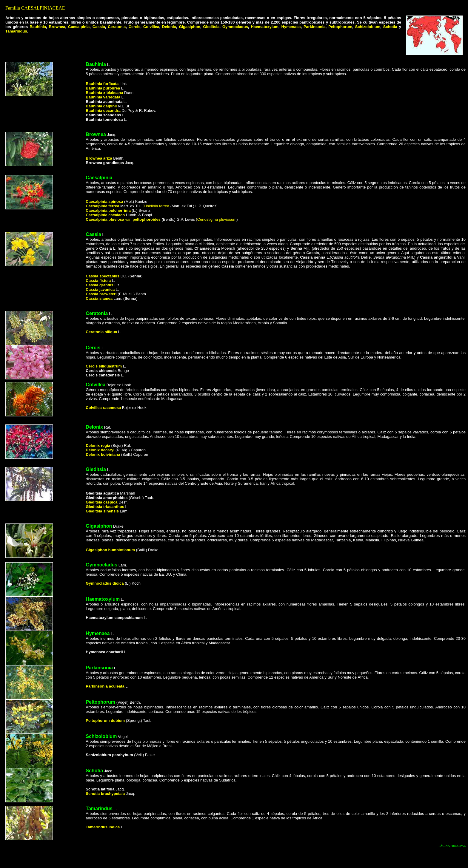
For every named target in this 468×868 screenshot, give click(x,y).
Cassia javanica (100, 289)
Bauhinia (38, 27)
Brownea (57, 27)
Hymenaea (291, 27)
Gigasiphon (190, 27)
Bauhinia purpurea (103, 88)
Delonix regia (98, 445)
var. (123, 219)
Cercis (135, 27)
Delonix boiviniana (103, 454)
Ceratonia (117, 27)
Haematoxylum (264, 27)
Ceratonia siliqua (101, 332)
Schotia (390, 27)
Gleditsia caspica (101, 502)
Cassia (99, 27)
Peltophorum (340, 27)
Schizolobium (368, 27)
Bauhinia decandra (103, 111)
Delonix (169, 27)
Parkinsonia (315, 27)
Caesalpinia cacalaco (105, 215)
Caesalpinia (79, 27)
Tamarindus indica (103, 827)
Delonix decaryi (100, 450)
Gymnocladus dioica (105, 583)
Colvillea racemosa (103, 408)
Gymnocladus (235, 27)
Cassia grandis (100, 285)
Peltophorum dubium (105, 720)
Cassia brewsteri (101, 294)
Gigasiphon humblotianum (110, 550)
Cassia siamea (100, 298)
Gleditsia (211, 27)
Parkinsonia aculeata (105, 686)
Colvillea (151, 27)
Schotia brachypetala (106, 794)
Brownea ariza (99, 158)
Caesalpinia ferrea (103, 206)
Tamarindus (16, 31)
